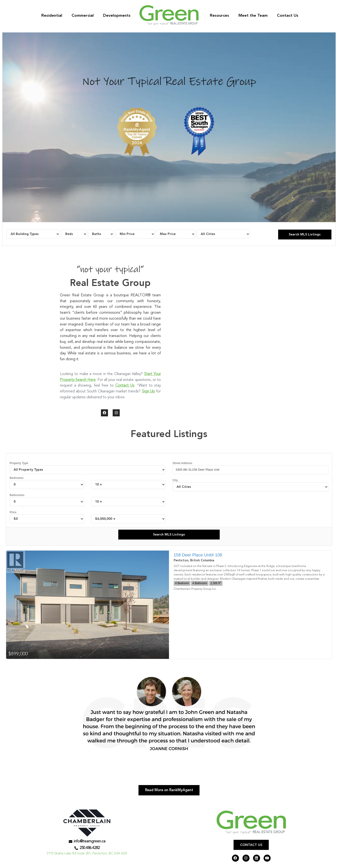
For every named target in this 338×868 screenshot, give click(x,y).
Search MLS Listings (305, 235)
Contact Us (288, 16)
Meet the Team (253, 16)
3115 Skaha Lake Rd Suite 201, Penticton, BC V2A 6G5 (87, 855)
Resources (219, 16)
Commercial (83, 16)
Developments (117, 16)
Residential (52, 16)
